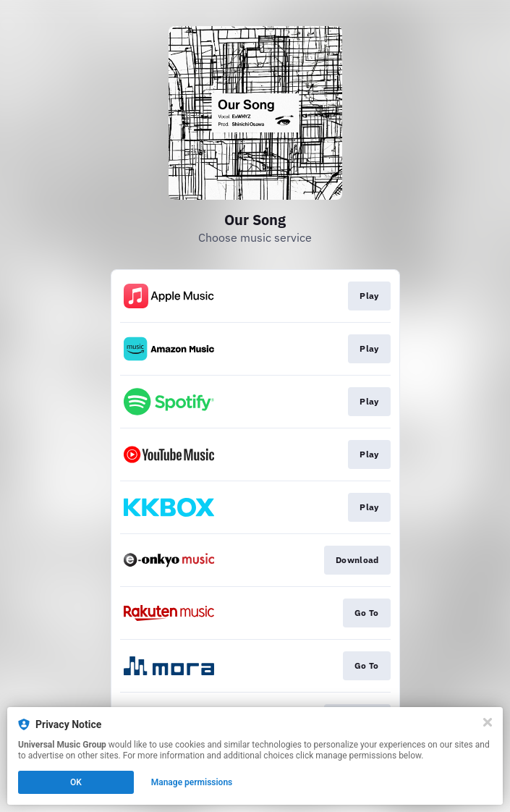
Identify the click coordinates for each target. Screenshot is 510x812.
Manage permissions (192, 782)
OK (76, 782)
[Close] (488, 722)
